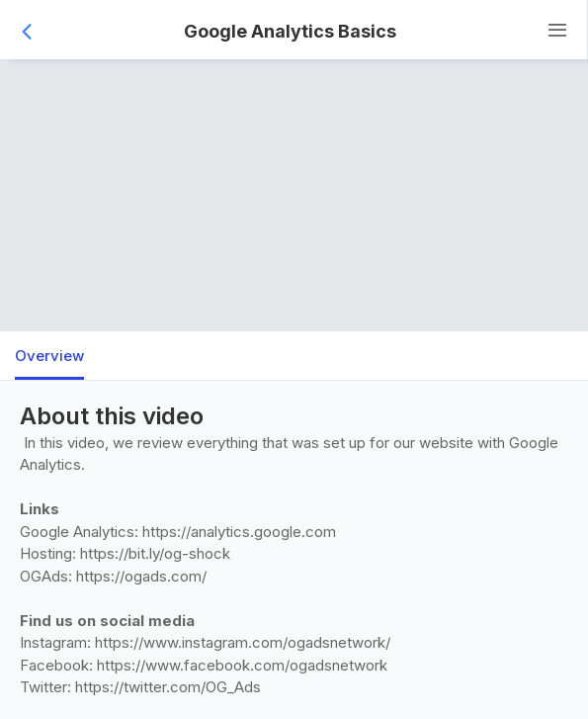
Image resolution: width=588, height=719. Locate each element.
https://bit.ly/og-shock (155, 553)
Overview (49, 356)
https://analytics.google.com (239, 532)
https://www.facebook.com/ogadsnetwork (242, 665)
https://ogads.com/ (141, 576)
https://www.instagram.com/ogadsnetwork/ (243, 642)
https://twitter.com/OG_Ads (168, 687)
